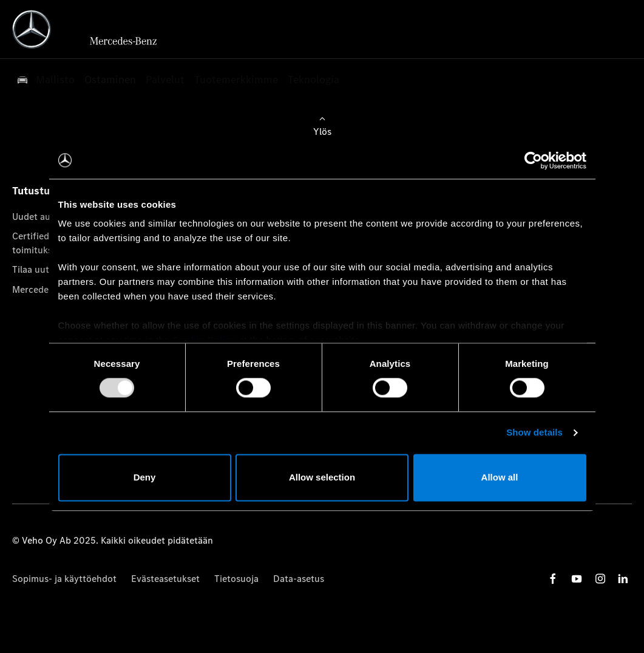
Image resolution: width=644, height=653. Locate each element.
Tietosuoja (236, 579)
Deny (145, 477)
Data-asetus (299, 579)
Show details (534, 433)
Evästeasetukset (165, 579)
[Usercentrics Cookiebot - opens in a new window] (533, 160)
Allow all (500, 477)
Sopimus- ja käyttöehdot (64, 579)
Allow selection (322, 477)
